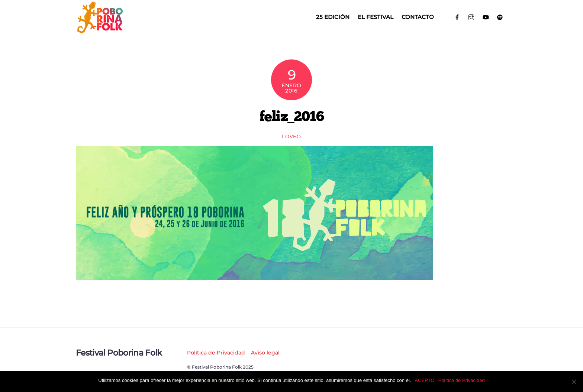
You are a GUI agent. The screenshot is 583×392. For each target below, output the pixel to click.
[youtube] (486, 17)
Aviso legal (265, 353)
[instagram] (472, 17)
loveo (291, 136)
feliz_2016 (292, 116)
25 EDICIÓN (333, 17)
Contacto (418, 17)
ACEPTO (424, 380)
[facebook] (457, 17)
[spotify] (500, 17)
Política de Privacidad (216, 353)
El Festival (376, 17)
